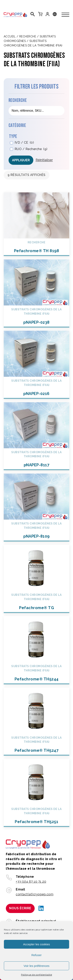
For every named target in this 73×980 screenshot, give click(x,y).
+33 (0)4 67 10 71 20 (31, 882)
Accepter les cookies (37, 944)
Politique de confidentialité (36, 975)
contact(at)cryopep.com (35, 894)
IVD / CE (24, 143)
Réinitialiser (44, 160)
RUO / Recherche (31, 149)
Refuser (36, 955)
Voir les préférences (36, 966)
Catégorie (17, 125)
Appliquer (21, 160)
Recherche (28, 36)
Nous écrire (20, 908)
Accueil (10, 36)
